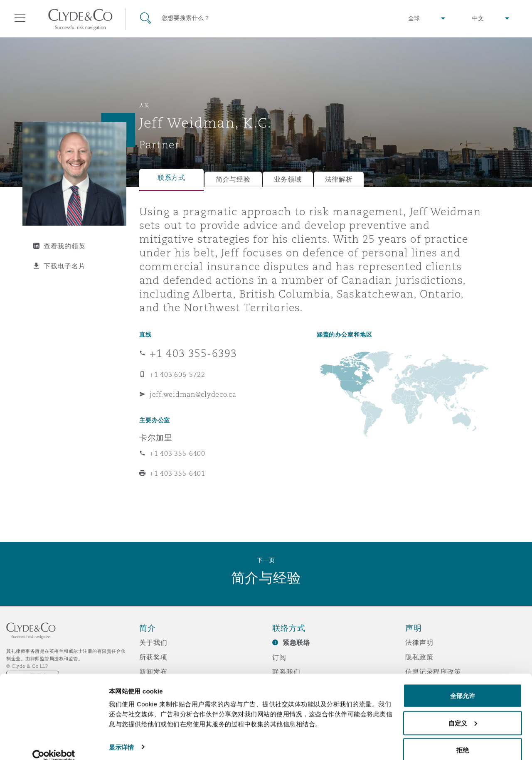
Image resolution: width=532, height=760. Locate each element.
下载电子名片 (64, 266)
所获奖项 (153, 657)
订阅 (279, 657)
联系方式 (171, 178)
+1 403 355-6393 (193, 353)
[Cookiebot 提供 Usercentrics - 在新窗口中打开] (54, 744)
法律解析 (339, 179)
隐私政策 (419, 657)
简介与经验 (233, 179)
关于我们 (153, 642)
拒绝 (463, 738)
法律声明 (419, 642)
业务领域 (288, 179)
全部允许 (463, 683)
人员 (144, 105)
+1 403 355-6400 (177, 453)
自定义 (463, 711)
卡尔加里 (156, 438)
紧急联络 (297, 643)
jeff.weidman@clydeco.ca (193, 394)
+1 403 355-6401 (177, 473)
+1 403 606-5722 (177, 374)
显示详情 (121, 734)
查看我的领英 (64, 246)
